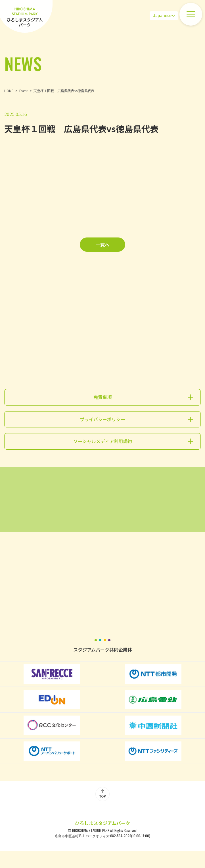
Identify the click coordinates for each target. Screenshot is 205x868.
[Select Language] (164, 16)
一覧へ (102, 245)
